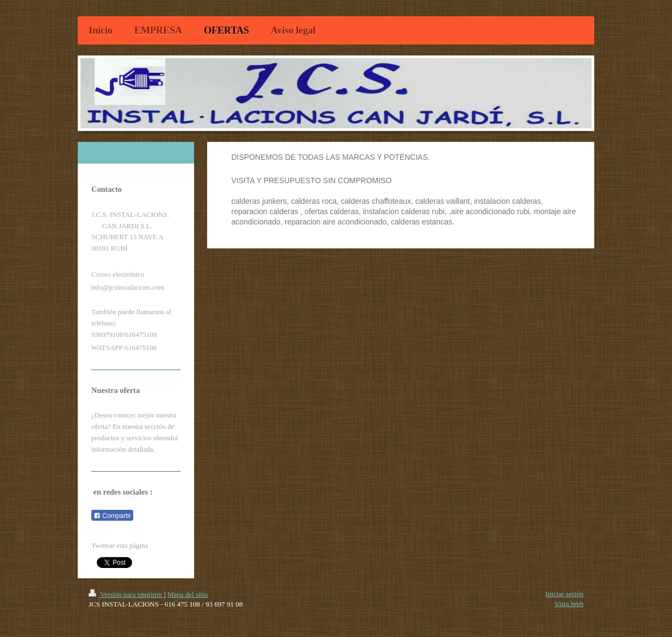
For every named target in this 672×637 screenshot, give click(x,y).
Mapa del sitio (188, 594)
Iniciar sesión (564, 594)
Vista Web (569, 604)
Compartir (112, 516)
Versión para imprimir (126, 594)
